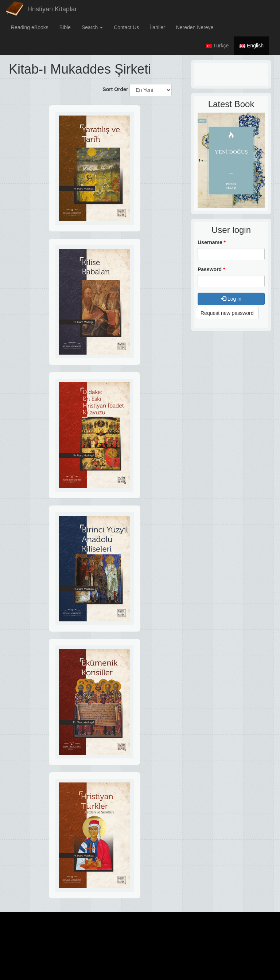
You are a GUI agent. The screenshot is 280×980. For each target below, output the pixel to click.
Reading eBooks (30, 27)
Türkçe (217, 46)
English (252, 46)
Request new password (227, 313)
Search (92, 27)
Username (212, 242)
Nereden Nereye (195, 27)
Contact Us (126, 27)
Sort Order (115, 89)
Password (211, 269)
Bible (65, 27)
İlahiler (157, 27)
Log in (231, 299)
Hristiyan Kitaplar (52, 9)
